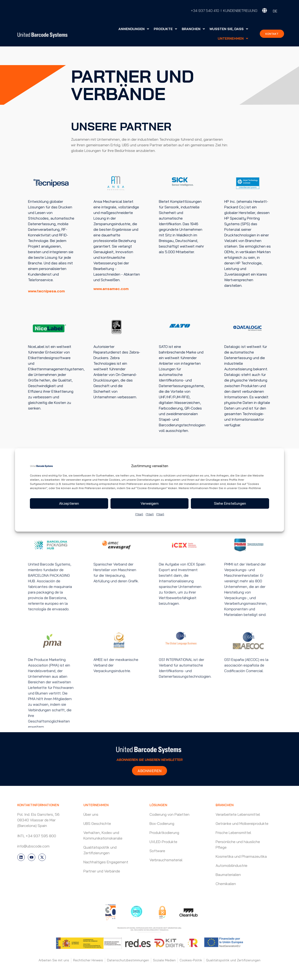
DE (275, 11)
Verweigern (150, 503)
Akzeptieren (69, 503)
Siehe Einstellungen (230, 503)
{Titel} (139, 514)
